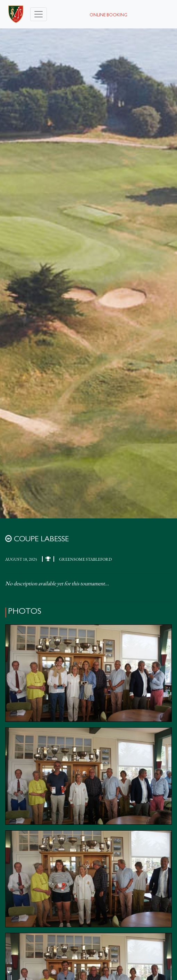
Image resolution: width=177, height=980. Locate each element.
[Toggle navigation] (39, 14)
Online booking (108, 15)
